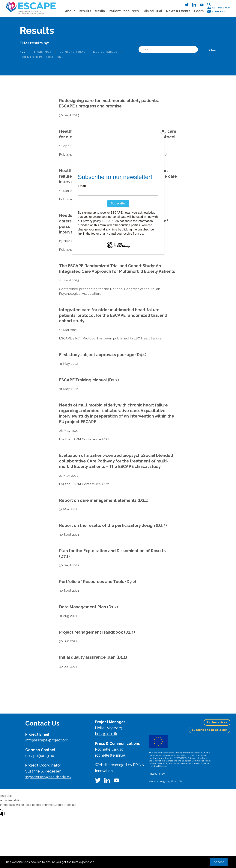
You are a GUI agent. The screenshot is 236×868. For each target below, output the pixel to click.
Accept (219, 862)
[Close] (163, 131)
